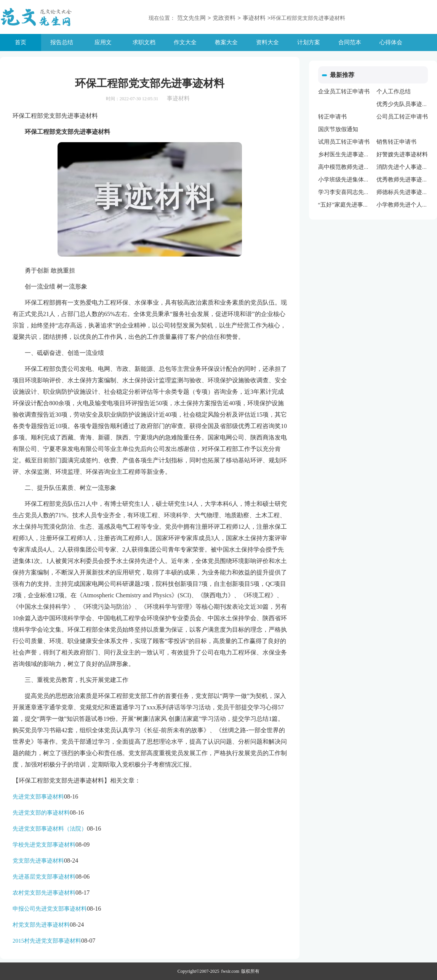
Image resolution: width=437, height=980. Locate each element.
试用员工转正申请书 (344, 142)
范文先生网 (191, 18)
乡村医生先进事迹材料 (347, 154)
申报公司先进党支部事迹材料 (50, 909)
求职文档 (144, 42)
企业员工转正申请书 (344, 91)
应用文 (103, 42)
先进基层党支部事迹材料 (44, 877)
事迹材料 (254, 18)
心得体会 (391, 42)
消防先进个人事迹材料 (405, 167)
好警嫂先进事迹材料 (402, 154)
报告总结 (62, 42)
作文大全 (185, 42)
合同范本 (350, 42)
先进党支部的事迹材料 (41, 813)
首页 (21, 42)
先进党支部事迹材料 (38, 797)
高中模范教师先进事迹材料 (352, 167)
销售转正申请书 (396, 142)
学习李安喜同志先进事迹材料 (355, 192)
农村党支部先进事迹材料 (44, 893)
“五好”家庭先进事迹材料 (349, 205)
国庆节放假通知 (338, 129)
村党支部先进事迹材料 (41, 925)
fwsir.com (231, 971)
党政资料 (224, 18)
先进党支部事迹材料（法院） (50, 829)
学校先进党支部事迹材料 (44, 845)
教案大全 (226, 42)
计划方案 (309, 42)
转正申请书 (332, 117)
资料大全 (267, 42)
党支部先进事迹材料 (38, 861)
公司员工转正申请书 (402, 117)
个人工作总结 (394, 91)
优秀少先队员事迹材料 (405, 104)
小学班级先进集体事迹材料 (352, 180)
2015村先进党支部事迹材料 (47, 941)
